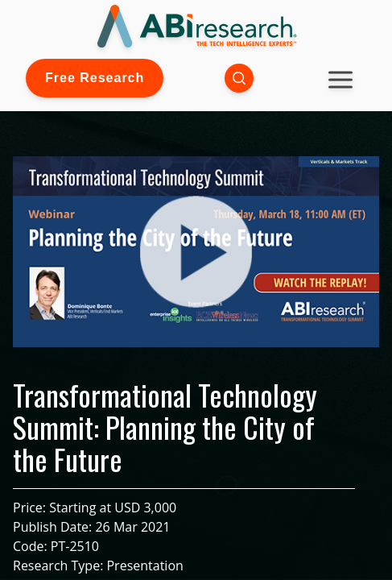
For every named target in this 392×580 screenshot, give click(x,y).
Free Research (95, 78)
